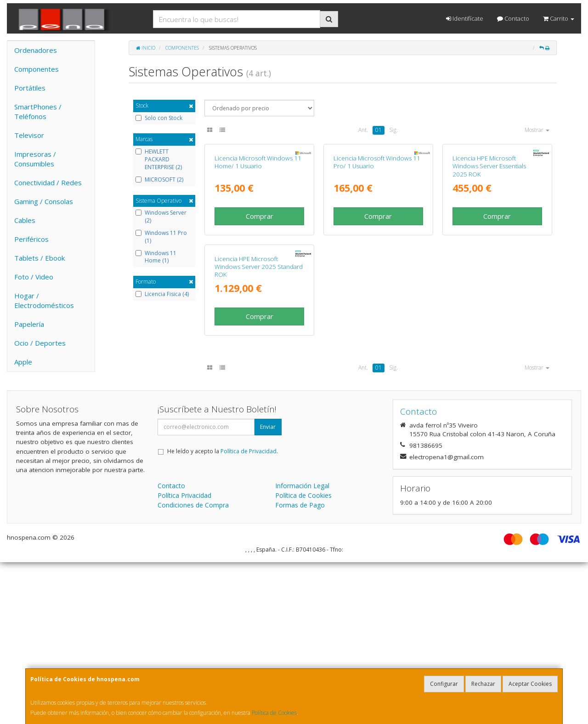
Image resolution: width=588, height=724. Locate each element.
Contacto (513, 18)
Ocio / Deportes (40, 343)
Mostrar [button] (537, 130)
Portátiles (30, 88)
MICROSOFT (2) (159, 180)
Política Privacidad (184, 657)
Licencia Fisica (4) (162, 294)
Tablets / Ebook (40, 258)
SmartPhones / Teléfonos (38, 111)
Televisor (29, 135)
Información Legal (302, 647)
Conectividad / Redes (48, 182)
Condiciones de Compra (193, 667)
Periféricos (31, 239)
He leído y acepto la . (223, 613)
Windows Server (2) (161, 217)
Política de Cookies (274, 713)
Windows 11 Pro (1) (161, 237)
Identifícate (465, 18)
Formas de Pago (300, 667)
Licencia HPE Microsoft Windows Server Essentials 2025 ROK (489, 250)
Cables (25, 220)
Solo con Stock (159, 118)
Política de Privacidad (249, 613)
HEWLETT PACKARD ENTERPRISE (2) (159, 160)
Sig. (393, 130)
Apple (23, 362)
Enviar (268, 589)
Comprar (260, 300)
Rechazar (483, 684)
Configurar (444, 684)
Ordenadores (36, 50)
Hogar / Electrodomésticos (44, 300)
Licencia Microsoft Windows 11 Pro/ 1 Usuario (377, 246)
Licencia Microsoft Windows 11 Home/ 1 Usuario (258, 246)
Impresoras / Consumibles (35, 159)
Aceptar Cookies (530, 684)
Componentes (37, 69)
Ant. (363, 130)
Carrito (559, 18)
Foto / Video (34, 277)
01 (379, 130)
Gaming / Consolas (44, 201)
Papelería (29, 324)
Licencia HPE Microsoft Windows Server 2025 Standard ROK (259, 435)
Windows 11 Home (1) (156, 257)
